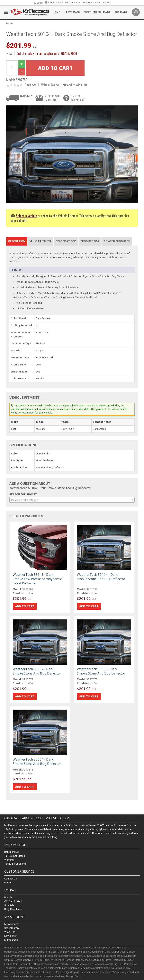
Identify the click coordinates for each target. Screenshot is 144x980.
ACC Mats (121, 12)
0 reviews (30, 85)
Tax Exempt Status (15, 856)
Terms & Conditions (15, 864)
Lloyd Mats (72, 12)
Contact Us (73, 3)
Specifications (66, 241)
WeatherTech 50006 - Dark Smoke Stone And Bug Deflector (101, 671)
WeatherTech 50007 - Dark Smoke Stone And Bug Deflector (37, 671)
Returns (9, 883)
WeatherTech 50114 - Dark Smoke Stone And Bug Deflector (101, 577)
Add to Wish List (75, 85)
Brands (8, 897)
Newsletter (10, 936)
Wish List (9, 932)
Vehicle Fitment (40, 241)
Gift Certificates (13, 901)
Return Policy (12, 852)
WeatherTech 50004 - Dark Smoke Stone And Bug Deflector (37, 761)
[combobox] (72, 500)
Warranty (9, 860)
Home (56, 12)
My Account (11, 924)
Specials (9, 905)
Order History (12, 928)
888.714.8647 (54, 3)
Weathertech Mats (97, 12)
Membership (11, 940)
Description (17, 241)
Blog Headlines (13, 909)
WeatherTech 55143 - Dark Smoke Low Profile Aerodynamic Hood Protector (37, 579)
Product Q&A (90, 241)
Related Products (117, 241)
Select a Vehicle (26, 216)
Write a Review (50, 85)
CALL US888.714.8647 (78, 98)
